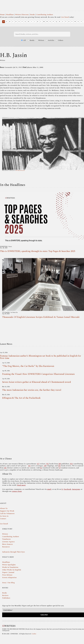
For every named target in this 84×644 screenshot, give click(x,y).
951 (48, 464)
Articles (50, 40)
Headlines (10, 15)
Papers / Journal (8, 572)
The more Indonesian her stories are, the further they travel (32, 390)
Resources (6, 547)
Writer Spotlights (9, 565)
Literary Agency (8, 542)
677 (38, 464)
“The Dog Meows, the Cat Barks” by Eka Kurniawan (28, 366)
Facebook (67, 489)
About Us (4, 508)
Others (60, 40)
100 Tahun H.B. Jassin (20, 170)
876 (71, 464)
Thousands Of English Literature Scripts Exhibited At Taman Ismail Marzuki (41, 317)
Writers (40, 40)
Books (32, 15)
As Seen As (4, 516)
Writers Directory (22, 15)
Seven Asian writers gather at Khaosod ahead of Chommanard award (37, 382)
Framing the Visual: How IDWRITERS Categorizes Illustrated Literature (38, 374)
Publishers (6, 598)
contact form (17, 491)
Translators (6, 539)
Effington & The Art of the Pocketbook (21, 398)
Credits (34, 634)
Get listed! (4, 524)
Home (2, 15)
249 (45, 466)
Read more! (21, 485)
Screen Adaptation (9, 577)
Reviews (5, 595)
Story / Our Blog (8, 583)
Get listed (65, 17)
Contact (3, 519)
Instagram (76, 489)
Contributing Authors (45, 15)
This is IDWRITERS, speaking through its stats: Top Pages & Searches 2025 (38, 251)
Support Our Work (7, 511)
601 (59, 466)
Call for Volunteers (7, 514)
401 (5, 468)
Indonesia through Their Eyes (13, 552)
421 (29, 466)
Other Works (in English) (12, 570)
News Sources (7, 544)
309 (60, 464)
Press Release (7, 575)
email (49, 489)
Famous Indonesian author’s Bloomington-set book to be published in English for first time (40, 357)
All (4, 22)
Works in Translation (10, 567)
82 (41, 468)
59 (60, 468)
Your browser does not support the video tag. (42, 429)
